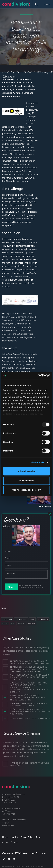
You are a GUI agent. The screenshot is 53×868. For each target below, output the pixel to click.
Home (5, 837)
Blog (38, 837)
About (5, 842)
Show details (38, 462)
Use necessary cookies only (26, 490)
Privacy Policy (38, 587)
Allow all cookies (26, 471)
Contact (15, 842)
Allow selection (26, 481)
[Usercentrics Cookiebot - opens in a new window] (38, 376)
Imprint (14, 837)
